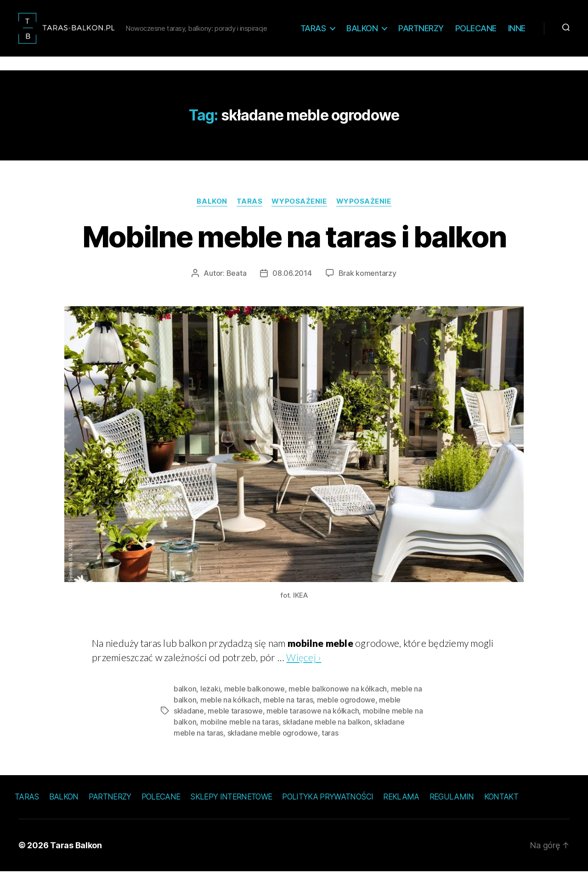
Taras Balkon (76, 865)
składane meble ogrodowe (273, 752)
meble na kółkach (230, 719)
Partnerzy (450, 31)
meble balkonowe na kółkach (338, 708)
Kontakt (501, 816)
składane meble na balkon (326, 741)
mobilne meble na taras (240, 741)
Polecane (505, 31)
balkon (185, 708)
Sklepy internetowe (231, 816)
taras (330, 752)
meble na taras (288, 719)
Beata (237, 292)
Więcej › (304, 677)
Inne (517, 45)
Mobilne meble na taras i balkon (294, 256)
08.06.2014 (292, 292)
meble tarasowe (235, 730)
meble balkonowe (254, 708)
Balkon (391, 31)
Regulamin (452, 816)
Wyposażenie (299, 221)
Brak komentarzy (367, 292)
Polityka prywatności (328, 816)
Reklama (401, 816)
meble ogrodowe (346, 719)
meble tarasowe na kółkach (313, 730)
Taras (342, 31)
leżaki (210, 708)
